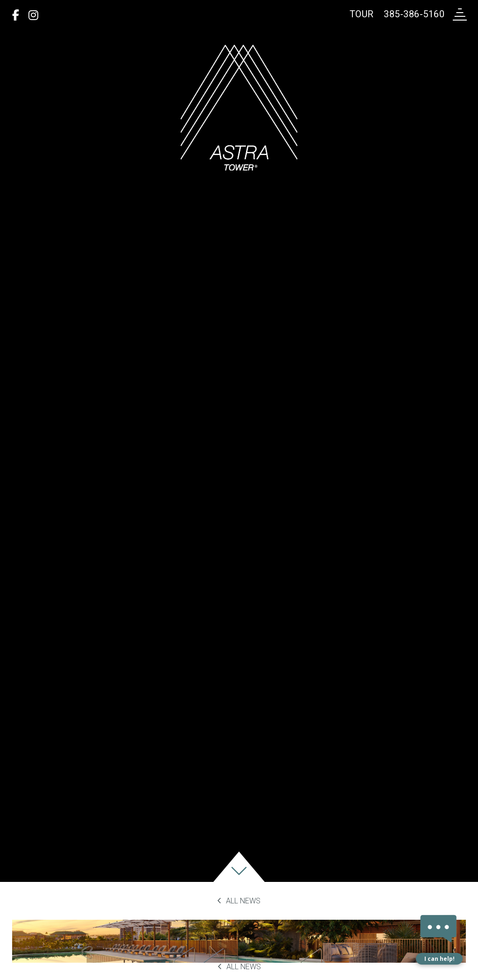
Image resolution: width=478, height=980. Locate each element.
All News (239, 901)
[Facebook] (16, 15)
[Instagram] (33, 15)
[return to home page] (239, 108)
